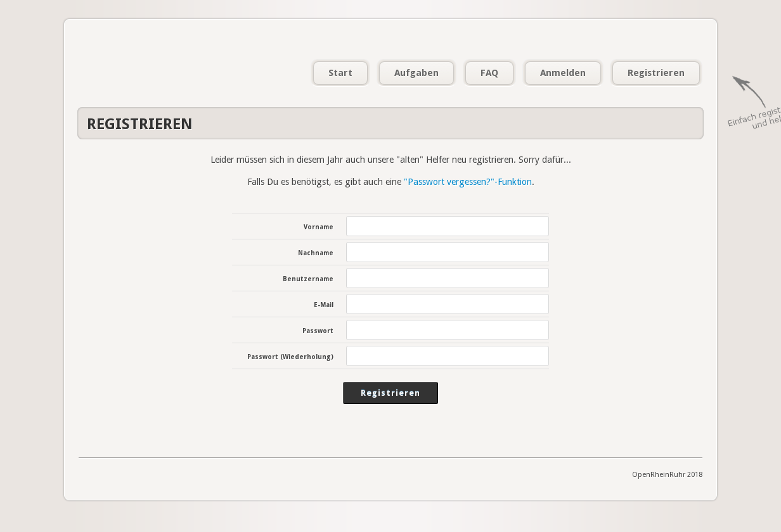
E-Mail (324, 305)
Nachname (316, 253)
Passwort (318, 331)
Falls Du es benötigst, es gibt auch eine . (391, 182)
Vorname (319, 227)
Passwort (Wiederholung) (290, 357)
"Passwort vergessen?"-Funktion (468, 182)
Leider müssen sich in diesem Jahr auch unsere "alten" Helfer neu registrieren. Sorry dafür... (391, 160)
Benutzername (308, 279)
